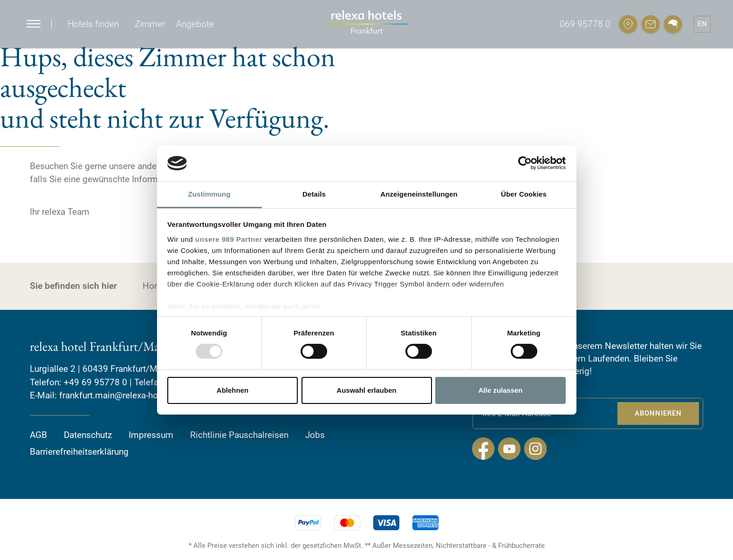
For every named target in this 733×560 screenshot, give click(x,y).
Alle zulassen (500, 390)
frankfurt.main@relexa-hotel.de (120, 395)
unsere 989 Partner (229, 239)
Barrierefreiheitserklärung (79, 452)
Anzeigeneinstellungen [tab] (419, 194)
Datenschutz (88, 434)
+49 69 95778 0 (96, 382)
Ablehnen (233, 390)
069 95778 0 (585, 24)
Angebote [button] (195, 24)
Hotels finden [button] (93, 24)
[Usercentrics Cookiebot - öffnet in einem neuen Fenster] (525, 163)
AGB (38, 434)
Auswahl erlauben (366, 390)
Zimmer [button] (150, 24)
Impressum (151, 434)
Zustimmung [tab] (209, 194)
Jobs (315, 434)
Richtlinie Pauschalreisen (239, 434)
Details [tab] (314, 194)
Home (155, 286)
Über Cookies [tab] (524, 194)
